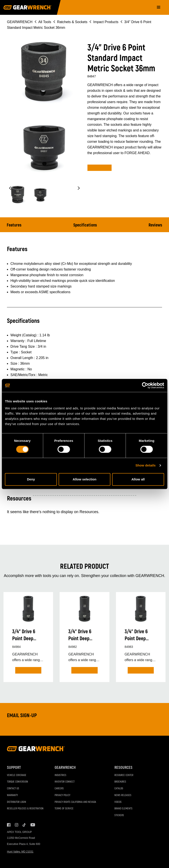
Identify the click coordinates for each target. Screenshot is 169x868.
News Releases (123, 795)
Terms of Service (64, 809)
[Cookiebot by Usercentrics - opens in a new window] (145, 385)
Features (14, 225)
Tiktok (24, 825)
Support (14, 768)
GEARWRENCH (20, 22)
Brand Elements (123, 809)
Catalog (119, 789)
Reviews (155, 225)
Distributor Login (17, 802)
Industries (60, 775)
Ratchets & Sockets (72, 22)
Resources (123, 768)
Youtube (32, 825)
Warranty (12, 795)
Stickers (119, 815)
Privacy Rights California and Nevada (75, 802)
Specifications (85, 225)
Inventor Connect (65, 782)
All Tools (45, 22)
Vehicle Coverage (17, 775)
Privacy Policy (62, 795)
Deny (31, 479)
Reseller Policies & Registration (25, 809)
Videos (118, 802)
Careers (59, 789)
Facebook (9, 825)
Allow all (138, 479)
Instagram (17, 825)
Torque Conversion (18, 782)
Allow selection (84, 479)
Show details (146, 465)
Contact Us (13, 789)
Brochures (120, 782)
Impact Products (106, 22)
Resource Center (124, 775)
